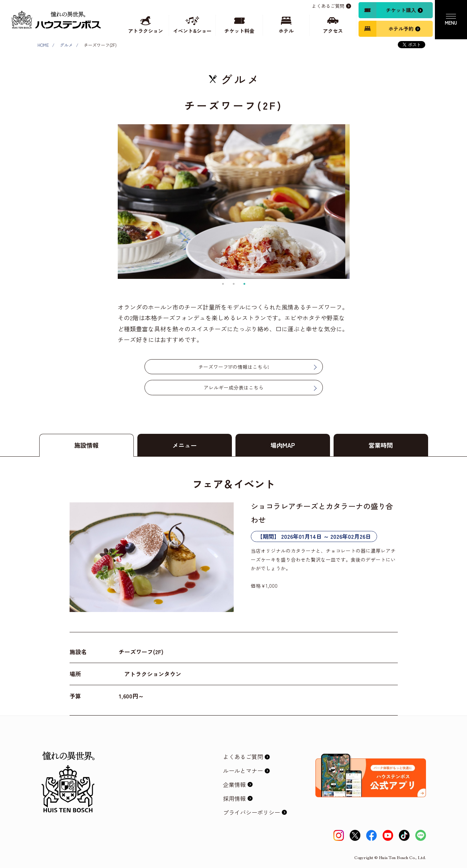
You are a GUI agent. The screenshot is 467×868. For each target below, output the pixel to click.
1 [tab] (223, 284)
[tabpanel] (234, 202)
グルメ (66, 45)
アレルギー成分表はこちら (234, 387)
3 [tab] (244, 284)
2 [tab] (234, 284)
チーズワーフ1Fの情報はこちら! (234, 367)
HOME (43, 45)
